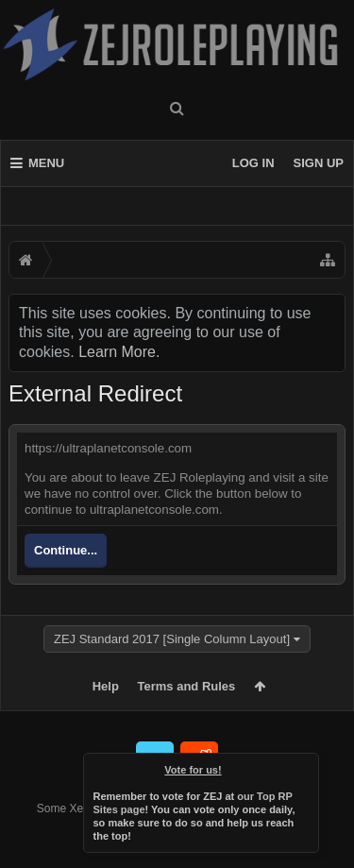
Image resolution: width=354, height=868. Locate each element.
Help (106, 686)
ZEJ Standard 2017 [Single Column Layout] (172, 639)
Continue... (66, 550)
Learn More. (119, 352)
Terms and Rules (187, 686)
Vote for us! (193, 770)
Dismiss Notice (306, 766)
